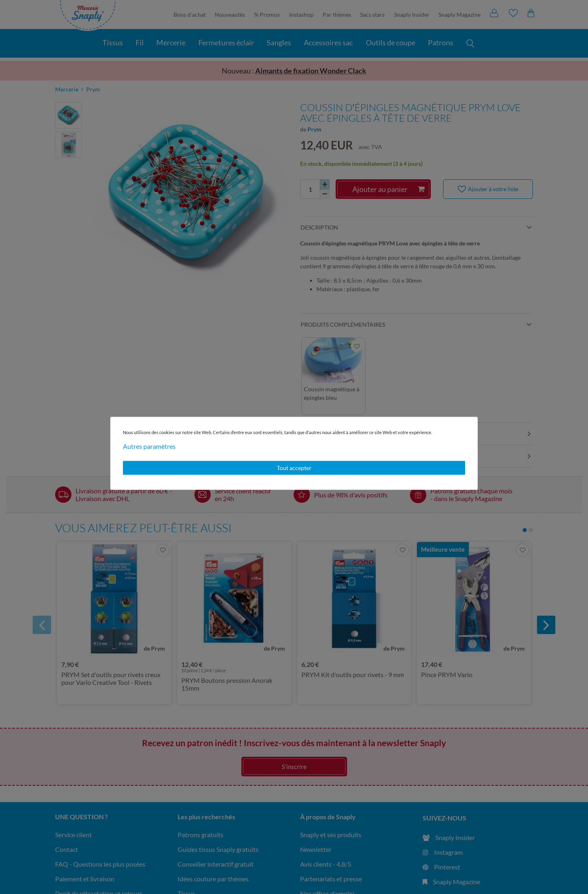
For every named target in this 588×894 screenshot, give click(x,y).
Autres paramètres (149, 446)
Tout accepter (294, 468)
